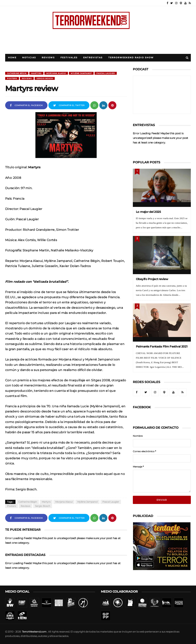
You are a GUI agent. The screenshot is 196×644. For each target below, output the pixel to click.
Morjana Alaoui (56, 73)
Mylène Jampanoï (81, 73)
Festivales (69, 58)
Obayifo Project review (152, 279)
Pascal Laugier (106, 73)
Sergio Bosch (45, 78)
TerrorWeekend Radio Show (131, 58)
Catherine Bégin (17, 73)
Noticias (29, 58)
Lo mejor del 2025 (148, 212)
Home (12, 58)
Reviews (48, 58)
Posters (12, 78)
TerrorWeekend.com (34, 632)
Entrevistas (93, 58)
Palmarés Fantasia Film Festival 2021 (162, 346)
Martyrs (36, 73)
